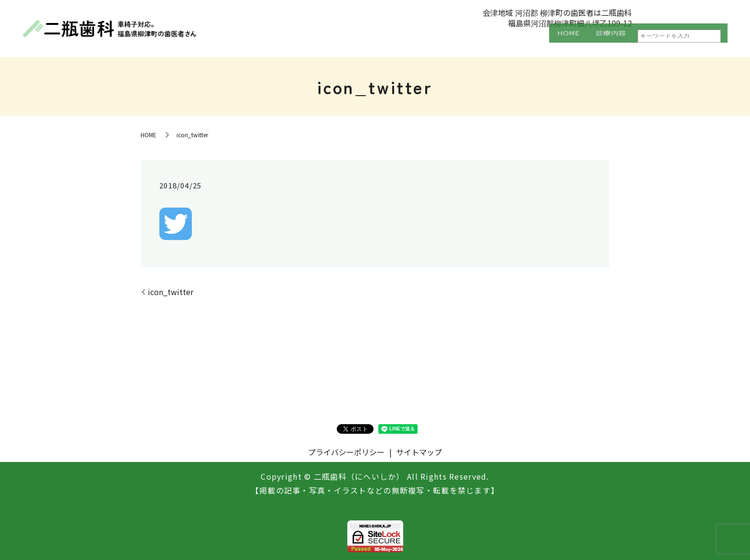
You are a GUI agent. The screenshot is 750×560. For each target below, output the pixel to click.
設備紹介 (701, 41)
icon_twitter (171, 292)
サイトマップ (419, 452)
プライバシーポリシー (346, 452)
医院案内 (647, 41)
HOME (544, 41)
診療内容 (594, 41)
